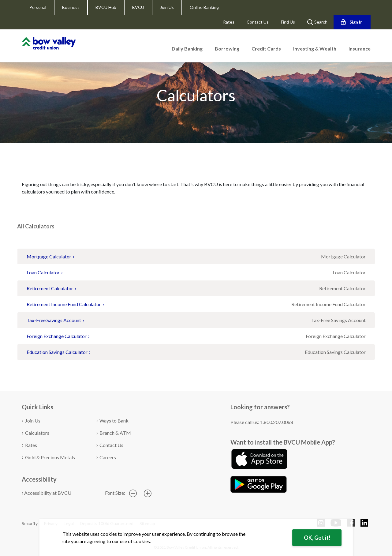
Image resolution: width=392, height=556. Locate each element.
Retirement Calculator (50, 288)
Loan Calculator (43, 272)
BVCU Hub (106, 7)
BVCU (138, 7)
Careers (108, 457)
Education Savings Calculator (57, 352)
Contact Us (258, 22)
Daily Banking (187, 49)
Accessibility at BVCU (48, 493)
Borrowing (227, 49)
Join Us (167, 7)
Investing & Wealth (315, 49)
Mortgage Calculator (49, 256)
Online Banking (204, 7)
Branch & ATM (115, 433)
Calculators (33, 154)
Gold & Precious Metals (50, 457)
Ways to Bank (114, 421)
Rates (229, 22)
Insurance (360, 49)
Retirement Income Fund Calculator (64, 304)
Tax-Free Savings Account (54, 320)
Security (30, 523)
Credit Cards (266, 49)
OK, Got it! (317, 538)
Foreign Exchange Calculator (57, 336)
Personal (38, 7)
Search (317, 22)
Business (71, 7)
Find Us (288, 22)
